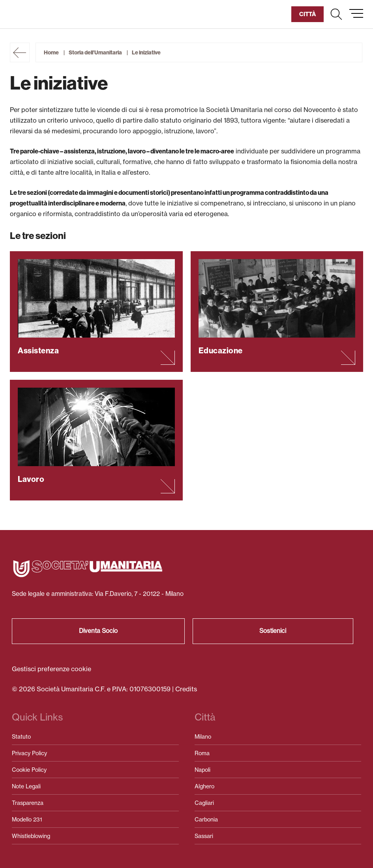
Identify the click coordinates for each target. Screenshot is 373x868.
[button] (336, 14)
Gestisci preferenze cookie (52, 669)
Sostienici (273, 631)
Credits (186, 689)
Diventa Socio (98, 631)
